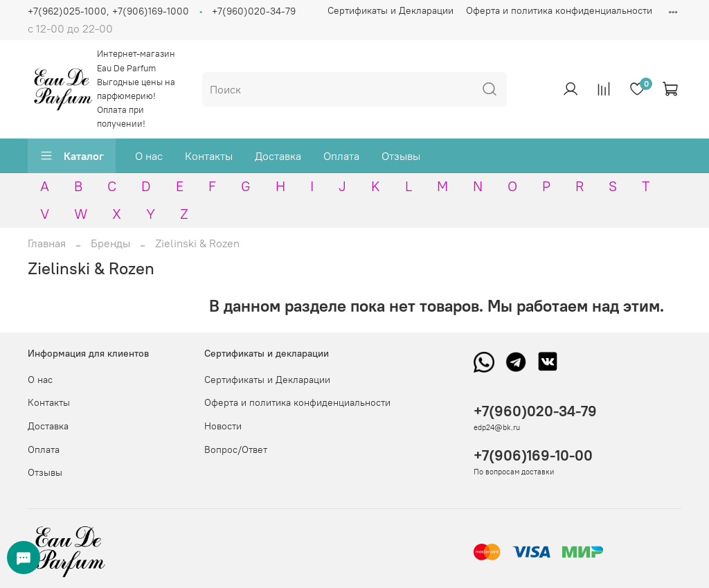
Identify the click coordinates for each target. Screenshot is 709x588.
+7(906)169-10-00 (533, 455)
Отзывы (401, 156)
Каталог (72, 156)
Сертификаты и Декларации (391, 10)
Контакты (209, 156)
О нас (149, 156)
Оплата (341, 156)
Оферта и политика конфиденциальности (559, 10)
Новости (223, 426)
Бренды (110, 243)
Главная (47, 243)
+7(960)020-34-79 (254, 11)
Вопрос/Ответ (236, 449)
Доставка (278, 156)
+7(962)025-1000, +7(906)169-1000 (108, 11)
